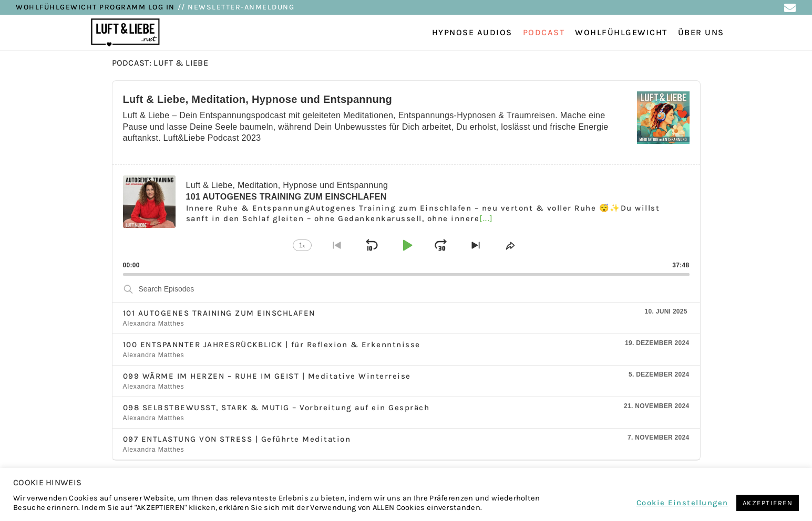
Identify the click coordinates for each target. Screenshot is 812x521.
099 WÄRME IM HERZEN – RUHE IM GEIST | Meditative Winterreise (267, 376)
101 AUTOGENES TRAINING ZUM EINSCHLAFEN (219, 313)
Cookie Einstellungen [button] (682, 503)
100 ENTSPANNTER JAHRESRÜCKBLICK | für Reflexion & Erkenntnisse (272, 345)
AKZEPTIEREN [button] (768, 503)
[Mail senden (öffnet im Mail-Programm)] (790, 8)
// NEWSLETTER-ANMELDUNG (236, 7)
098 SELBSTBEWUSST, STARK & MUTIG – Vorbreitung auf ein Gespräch (276, 408)
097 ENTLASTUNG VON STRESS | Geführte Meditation (237, 439)
